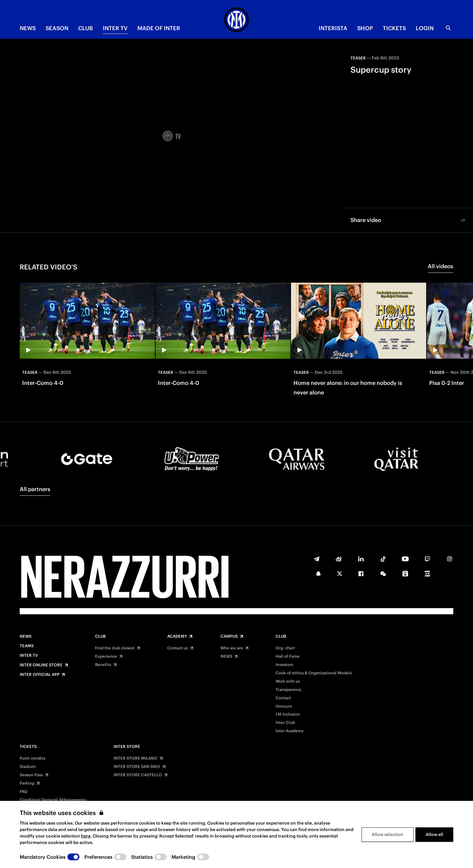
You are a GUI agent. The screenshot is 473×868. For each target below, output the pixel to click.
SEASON (57, 28)
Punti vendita (32, 758)
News (26, 636)
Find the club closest (115, 648)
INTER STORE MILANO (135, 758)
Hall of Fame (288, 656)
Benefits (103, 665)
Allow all (434, 834)
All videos (441, 266)
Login (425, 28)
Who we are (232, 648)
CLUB (86, 28)
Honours (284, 706)
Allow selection (388, 834)
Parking (27, 783)
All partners (35, 489)
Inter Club (285, 723)
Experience (106, 656)
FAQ (24, 792)
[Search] (448, 28)
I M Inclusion (288, 714)
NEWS (28, 28)
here (86, 836)
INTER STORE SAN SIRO (137, 767)
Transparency (289, 690)
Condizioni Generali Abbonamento (53, 800)
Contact (283, 698)
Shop (365, 28)
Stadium (28, 767)
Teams (27, 646)
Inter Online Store (41, 665)
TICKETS (394, 28)
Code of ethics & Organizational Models (314, 673)
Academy (177, 636)
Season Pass (31, 775)
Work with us (288, 681)
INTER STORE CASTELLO (138, 775)
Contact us (178, 648)
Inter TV (115, 28)
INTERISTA (333, 28)
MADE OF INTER (159, 28)
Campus (229, 636)
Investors (284, 665)
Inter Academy (290, 731)
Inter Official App (40, 675)
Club (100, 636)
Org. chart (285, 648)
